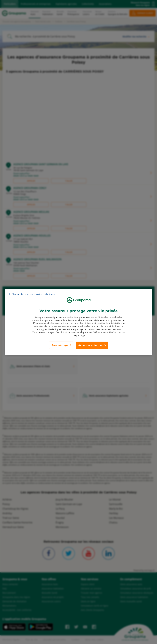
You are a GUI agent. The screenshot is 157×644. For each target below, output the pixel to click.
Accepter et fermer (91, 345)
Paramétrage (60, 345)
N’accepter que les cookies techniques (34, 294)
